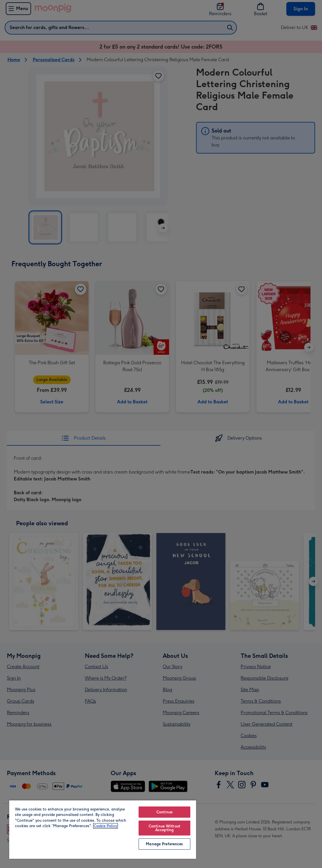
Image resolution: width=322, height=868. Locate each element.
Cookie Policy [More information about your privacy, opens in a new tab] (106, 826)
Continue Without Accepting (164, 828)
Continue (164, 812)
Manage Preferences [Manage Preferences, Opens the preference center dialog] (164, 844)
